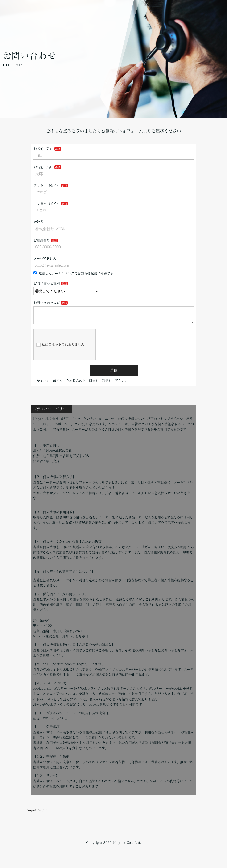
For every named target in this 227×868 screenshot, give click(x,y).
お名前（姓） (43, 149)
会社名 (38, 222)
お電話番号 (42, 240)
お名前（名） (43, 167)
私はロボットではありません (60, 349)
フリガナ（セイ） (47, 185)
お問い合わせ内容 (47, 303)
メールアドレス (45, 258)
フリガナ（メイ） (47, 204)
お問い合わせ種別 (47, 283)
